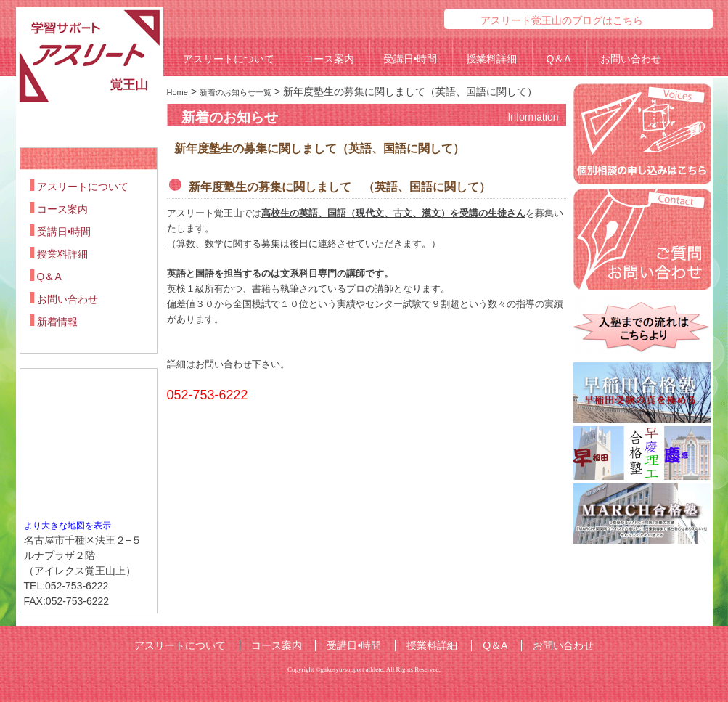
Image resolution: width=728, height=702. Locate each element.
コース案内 (329, 59)
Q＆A (558, 59)
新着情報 (57, 322)
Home (177, 92)
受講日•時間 (410, 59)
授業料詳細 (491, 59)
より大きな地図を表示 (68, 525)
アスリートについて (229, 59)
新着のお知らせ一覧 (236, 92)
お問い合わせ (631, 59)
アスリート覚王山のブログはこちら (562, 20)
